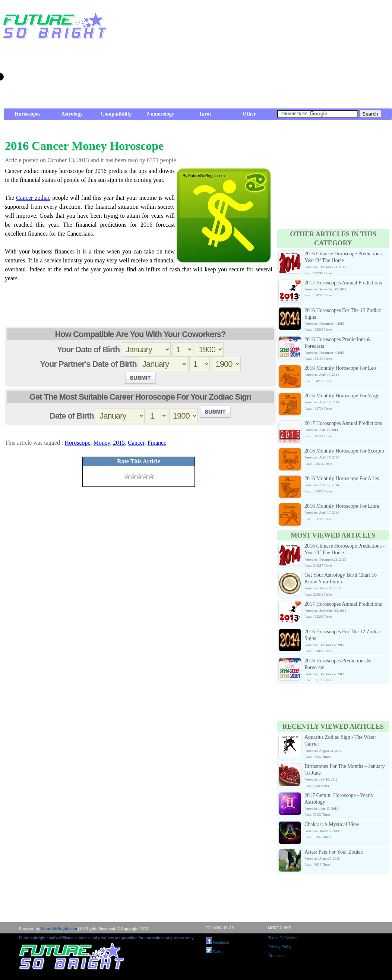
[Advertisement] (261, 56)
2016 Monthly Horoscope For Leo (340, 368)
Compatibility (116, 114)
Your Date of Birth (88, 349)
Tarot (205, 114)
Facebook (217, 943)
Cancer (136, 443)
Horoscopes (28, 114)
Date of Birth (72, 416)
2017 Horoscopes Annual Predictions (343, 283)
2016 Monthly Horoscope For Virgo (342, 396)
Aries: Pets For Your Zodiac (334, 852)
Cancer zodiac (33, 198)
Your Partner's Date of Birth (88, 364)
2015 (119, 443)
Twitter (215, 952)
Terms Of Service (283, 938)
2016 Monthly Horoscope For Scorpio (344, 451)
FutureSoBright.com (59, 929)
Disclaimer (277, 956)
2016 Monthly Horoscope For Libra (342, 506)
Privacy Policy (280, 947)
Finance (157, 443)
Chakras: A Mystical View (332, 824)
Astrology (72, 114)
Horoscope (77, 443)
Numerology (161, 114)
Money (102, 443)
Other (249, 114)
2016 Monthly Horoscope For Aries (342, 478)
